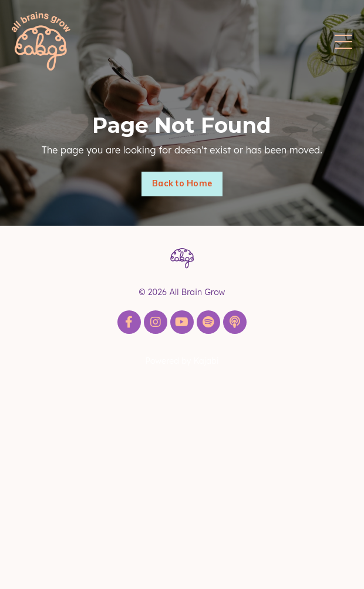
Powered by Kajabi (182, 361)
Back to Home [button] (182, 183)
